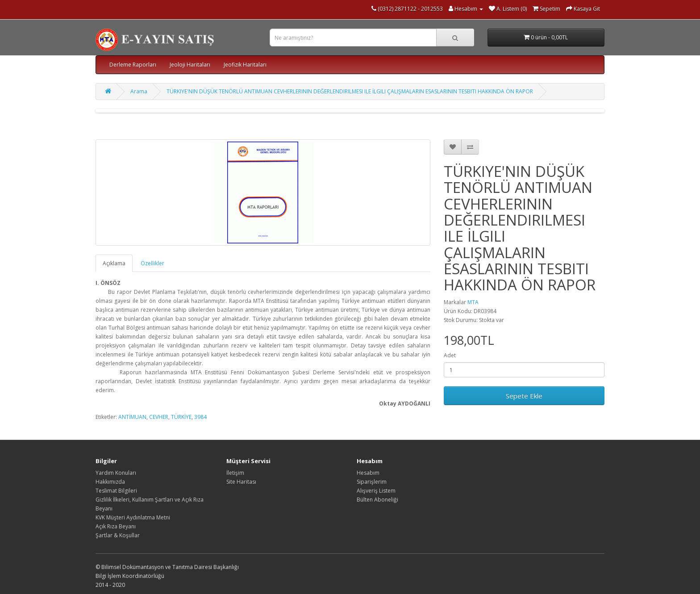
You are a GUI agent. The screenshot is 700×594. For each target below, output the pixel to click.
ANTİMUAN (132, 417)
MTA (473, 302)
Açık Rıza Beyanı (116, 526)
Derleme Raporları (133, 65)
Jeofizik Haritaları (245, 65)
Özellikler (152, 263)
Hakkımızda (110, 482)
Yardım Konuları (116, 473)
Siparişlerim (372, 482)
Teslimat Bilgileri (116, 491)
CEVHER (159, 417)
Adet (450, 355)
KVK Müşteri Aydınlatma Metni (133, 517)
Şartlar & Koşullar (118, 535)
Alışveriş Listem (376, 491)
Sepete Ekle (524, 396)
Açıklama (114, 263)
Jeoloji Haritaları (190, 65)
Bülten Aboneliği (377, 500)
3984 (200, 417)
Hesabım (368, 473)
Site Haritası (241, 482)
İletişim (235, 473)
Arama (139, 91)
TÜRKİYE (181, 417)
